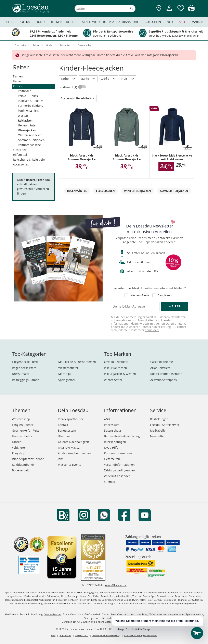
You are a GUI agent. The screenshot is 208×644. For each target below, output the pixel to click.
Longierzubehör (23, 425)
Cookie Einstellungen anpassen (141, 635)
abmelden (152, 330)
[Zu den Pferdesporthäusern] (159, 8)
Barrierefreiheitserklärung (122, 436)
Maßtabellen (159, 430)
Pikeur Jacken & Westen (120, 374)
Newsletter (158, 436)
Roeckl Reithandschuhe (166, 374)
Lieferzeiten (112, 459)
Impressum (112, 425)
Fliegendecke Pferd (25, 362)
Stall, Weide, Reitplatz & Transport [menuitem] (110, 22)
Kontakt (63, 425)
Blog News (165, 295)
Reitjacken (25, 120)
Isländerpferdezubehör (28, 459)
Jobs (61, 459)
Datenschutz (113, 430)
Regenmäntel (27, 125)
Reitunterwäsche (29, 145)
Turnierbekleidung (31, 106)
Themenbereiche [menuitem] (63, 22)
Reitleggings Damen (26, 380)
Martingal (65, 374)
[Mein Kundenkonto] (169, 11)
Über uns (64, 436)
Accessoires (21, 164)
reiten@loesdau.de (116, 585)
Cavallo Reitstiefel (116, 362)
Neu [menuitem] (170, 22)
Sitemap (110, 482)
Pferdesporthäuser (71, 419)
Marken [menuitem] (198, 22)
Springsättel (67, 380)
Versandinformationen (119, 465)
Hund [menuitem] (40, 22)
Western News (140, 295)
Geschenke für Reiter (26, 430)
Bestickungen (159, 419)
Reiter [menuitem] (25, 22)
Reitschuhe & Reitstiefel (29, 159)
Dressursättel (21, 374)
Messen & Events (69, 465)
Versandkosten (53, 614)
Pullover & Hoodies (31, 101)
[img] (191, 10)
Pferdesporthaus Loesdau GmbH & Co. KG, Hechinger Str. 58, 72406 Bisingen (109, 629)
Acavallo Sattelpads (164, 380)
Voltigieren (19, 448)
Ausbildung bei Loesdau (74, 453)
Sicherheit (20, 150)
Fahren (17, 442)
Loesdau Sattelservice (165, 425)
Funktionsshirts (28, 110)
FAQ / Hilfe (111, 448)
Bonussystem (67, 430)
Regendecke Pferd (24, 368)
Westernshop (21, 419)
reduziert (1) (69, 87)
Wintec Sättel (113, 380)
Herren (18, 81)
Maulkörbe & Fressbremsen (77, 362)
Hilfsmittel (20, 155)
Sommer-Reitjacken (31, 140)
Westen (23, 116)
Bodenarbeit (20, 470)
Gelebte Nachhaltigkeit (73, 442)
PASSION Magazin (70, 448)
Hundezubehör (22, 436)
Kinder (18, 86)
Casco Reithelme (162, 362)
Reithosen (25, 91)
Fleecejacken (27, 130)
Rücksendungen (115, 442)
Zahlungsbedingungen (119, 470)
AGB (107, 419)
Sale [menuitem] (182, 22)
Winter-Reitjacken (30, 135)
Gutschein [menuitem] (153, 22)
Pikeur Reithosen (115, 368)
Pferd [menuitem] (9, 22)
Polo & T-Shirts (28, 96)
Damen (18, 76)
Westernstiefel (68, 368)
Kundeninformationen (119, 453)
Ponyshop (19, 453)
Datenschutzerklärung (156, 327)
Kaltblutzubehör (23, 465)
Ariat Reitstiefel (161, 368)
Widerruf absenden (117, 476)
